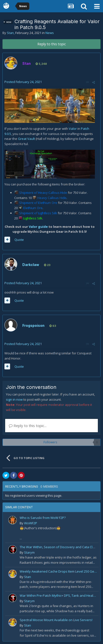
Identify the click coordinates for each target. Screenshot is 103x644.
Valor (73, 129)
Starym (29, 552)
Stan (10, 33)
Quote (19, 240)
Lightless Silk (33, 218)
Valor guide (38, 227)
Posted (23, 82)
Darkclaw (31, 265)
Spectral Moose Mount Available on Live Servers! (56, 620)
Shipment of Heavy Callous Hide (44, 193)
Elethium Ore (33, 208)
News (50, 33)
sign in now (14, 399)
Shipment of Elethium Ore (39, 203)
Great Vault (26, 139)
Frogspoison (33, 325)
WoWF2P (31, 523)
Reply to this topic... (28, 426)
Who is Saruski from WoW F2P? (43, 518)
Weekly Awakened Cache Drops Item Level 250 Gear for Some (58, 571)
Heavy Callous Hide (52, 198)
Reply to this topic (52, 44)
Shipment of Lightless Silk (38, 213)
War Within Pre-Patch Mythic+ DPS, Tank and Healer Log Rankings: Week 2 (58, 595)
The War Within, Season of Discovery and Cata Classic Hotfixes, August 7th (58, 547)
